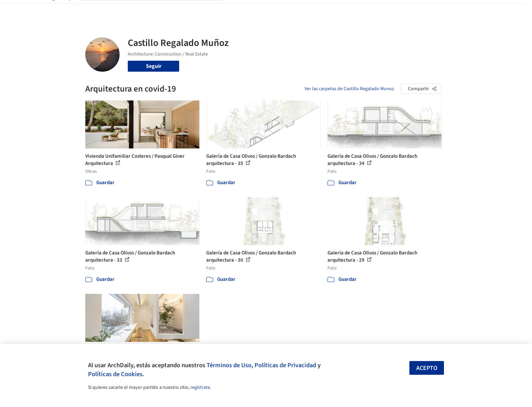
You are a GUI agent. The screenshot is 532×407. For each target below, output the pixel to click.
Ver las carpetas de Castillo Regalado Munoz (349, 89)
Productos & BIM (298, 10)
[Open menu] (472, 10)
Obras (238, 10)
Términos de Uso (229, 365)
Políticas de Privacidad (285, 365)
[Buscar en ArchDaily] (157, 10)
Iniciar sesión (392, 10)
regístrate (200, 387)
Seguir (154, 66)
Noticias (332, 10)
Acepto (427, 368)
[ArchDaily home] (61, 10)
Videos (355, 10)
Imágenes (261, 10)
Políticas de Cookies (115, 374)
